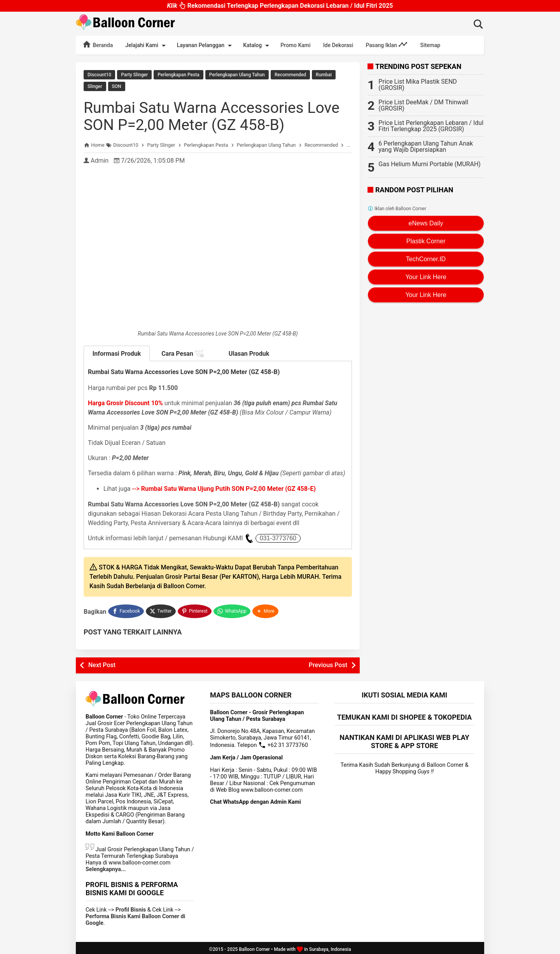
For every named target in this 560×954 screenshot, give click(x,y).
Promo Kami (295, 45)
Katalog (257, 46)
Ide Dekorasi (338, 45)
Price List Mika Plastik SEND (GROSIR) (418, 85)
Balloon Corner (254, 947)
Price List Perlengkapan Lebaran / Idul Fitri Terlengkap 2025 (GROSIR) (431, 126)
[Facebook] (126, 610)
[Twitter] (161, 610)
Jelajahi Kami (147, 46)
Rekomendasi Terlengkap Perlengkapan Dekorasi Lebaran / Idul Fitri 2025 (280, 6)
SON (117, 86)
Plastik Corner (426, 241)
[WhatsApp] (233, 610)
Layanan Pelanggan (206, 46)
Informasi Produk (117, 353)
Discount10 (99, 75)
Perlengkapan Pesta (178, 75)
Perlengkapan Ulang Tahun (237, 75)
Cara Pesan (183, 353)
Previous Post (328, 662)
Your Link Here (426, 277)
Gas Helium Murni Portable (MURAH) (430, 164)
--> (224, 488)
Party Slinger (134, 75)
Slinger (95, 86)
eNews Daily (426, 223)
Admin (100, 160)
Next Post (102, 662)
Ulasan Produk (249, 353)
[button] (266, 610)
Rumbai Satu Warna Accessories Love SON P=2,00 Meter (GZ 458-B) (214, 115)
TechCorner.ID (426, 259)
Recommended (290, 75)
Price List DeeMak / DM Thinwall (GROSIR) (423, 105)
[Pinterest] (195, 610)
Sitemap (430, 45)
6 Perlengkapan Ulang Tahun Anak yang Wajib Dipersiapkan (426, 147)
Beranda (97, 44)
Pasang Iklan (387, 44)
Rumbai (324, 75)
